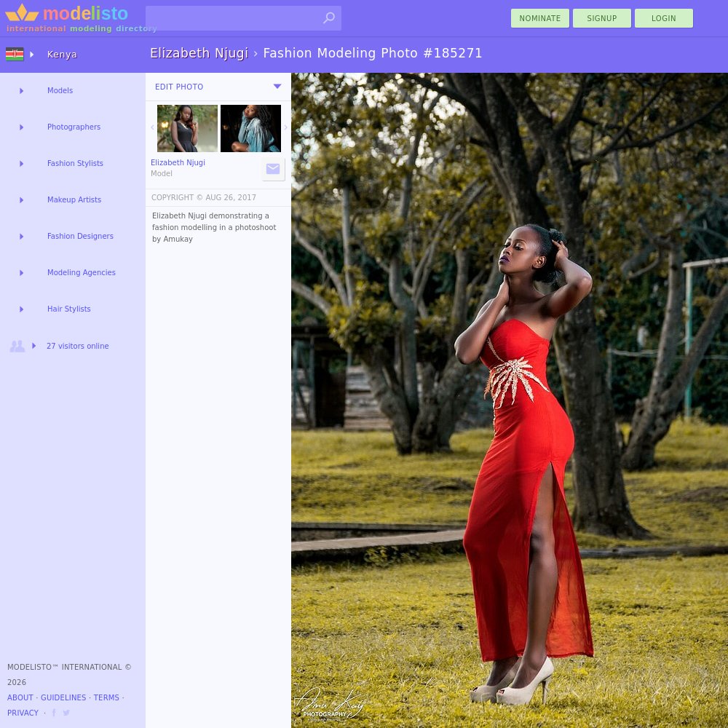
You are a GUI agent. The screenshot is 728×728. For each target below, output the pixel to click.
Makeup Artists (74, 200)
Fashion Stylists (75, 163)
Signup (602, 19)
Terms (107, 698)
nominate (541, 19)
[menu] (277, 87)
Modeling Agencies (82, 273)
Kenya (63, 55)
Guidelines (64, 698)
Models (60, 91)
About (20, 698)
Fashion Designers (80, 236)
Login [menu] (664, 19)
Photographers (74, 127)
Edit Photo (179, 87)
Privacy (23, 713)
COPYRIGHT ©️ (177, 198)
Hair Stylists (69, 309)
